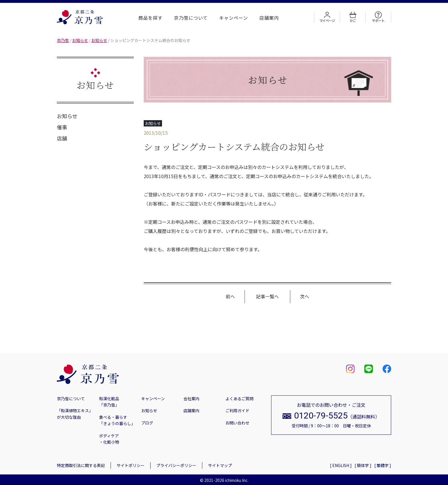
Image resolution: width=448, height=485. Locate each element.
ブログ (147, 423)
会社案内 (191, 399)
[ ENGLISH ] (341, 465)
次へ (305, 296)
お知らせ (67, 116)
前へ (230, 296)
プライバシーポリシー (176, 465)
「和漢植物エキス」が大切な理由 (75, 414)
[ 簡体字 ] (363, 465)
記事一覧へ (267, 296)
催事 (62, 127)
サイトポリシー (131, 465)
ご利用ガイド (237, 410)
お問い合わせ (237, 423)
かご (353, 17)
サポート (378, 17)
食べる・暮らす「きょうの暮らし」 (117, 420)
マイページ (327, 17)
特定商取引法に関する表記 (81, 465)
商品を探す (150, 18)
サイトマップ (220, 465)
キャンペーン (234, 18)
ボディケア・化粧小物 (109, 439)
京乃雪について (191, 18)
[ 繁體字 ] (383, 465)
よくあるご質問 (239, 399)
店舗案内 (269, 18)
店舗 (62, 138)
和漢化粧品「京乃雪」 (109, 402)
